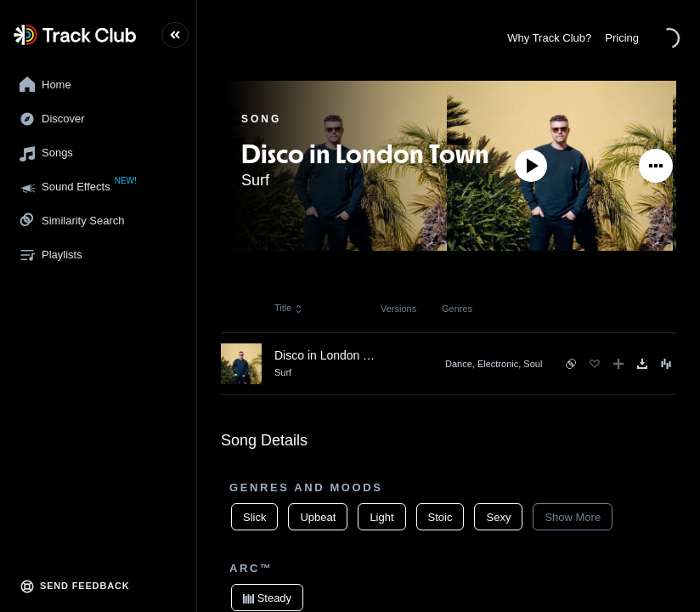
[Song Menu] (666, 364)
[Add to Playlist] (618, 364)
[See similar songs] (571, 364)
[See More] (656, 166)
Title (289, 308)
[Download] (642, 364)
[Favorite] (595, 364)
